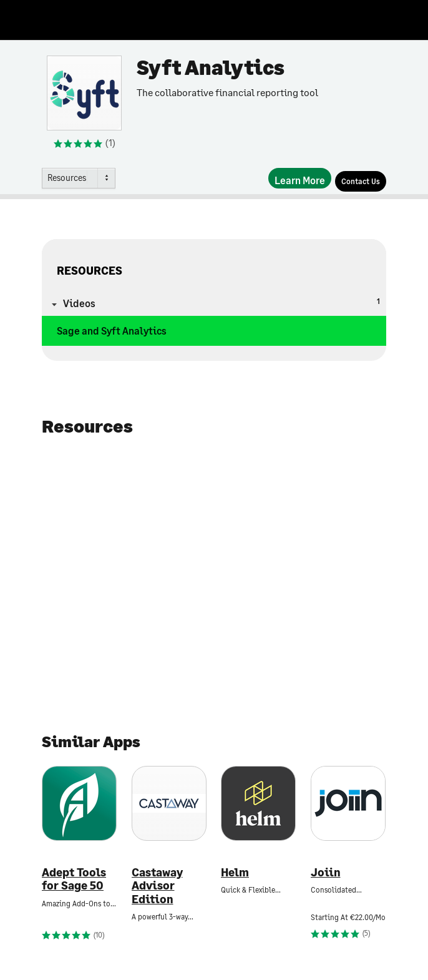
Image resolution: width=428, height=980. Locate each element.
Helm (235, 872)
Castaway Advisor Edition (157, 886)
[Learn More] (300, 178)
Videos (221, 302)
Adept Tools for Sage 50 (74, 879)
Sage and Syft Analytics (112, 331)
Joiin (326, 872)
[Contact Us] (361, 181)
